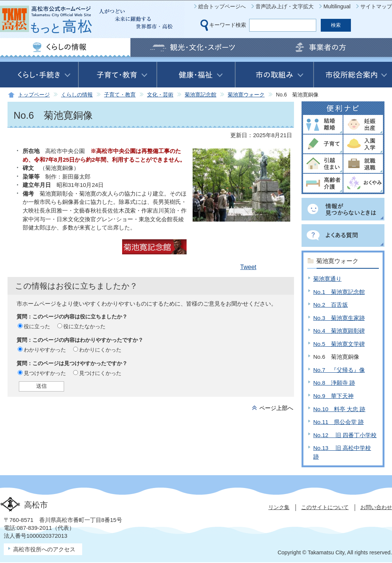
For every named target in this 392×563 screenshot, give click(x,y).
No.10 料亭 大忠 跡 (339, 409)
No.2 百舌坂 (331, 305)
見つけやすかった (45, 373)
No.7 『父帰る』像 (339, 370)
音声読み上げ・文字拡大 (285, 6)
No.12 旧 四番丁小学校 (345, 435)
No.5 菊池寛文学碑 (339, 344)
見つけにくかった (100, 373)
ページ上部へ (276, 408)
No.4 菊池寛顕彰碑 (339, 331)
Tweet (248, 267)
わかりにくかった (100, 350)
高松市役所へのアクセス (44, 549)
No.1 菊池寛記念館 (339, 292)
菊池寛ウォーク (246, 95)
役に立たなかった (84, 326)
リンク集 (279, 507)
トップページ (34, 95)
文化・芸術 (160, 95)
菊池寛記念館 (201, 95)
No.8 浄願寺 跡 (334, 383)
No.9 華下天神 (333, 396)
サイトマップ (376, 6)
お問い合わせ (376, 507)
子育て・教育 (120, 95)
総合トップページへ (222, 6)
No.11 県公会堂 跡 (338, 422)
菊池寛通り (327, 279)
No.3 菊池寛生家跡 (339, 318)
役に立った (37, 326)
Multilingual (337, 6)
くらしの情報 (77, 95)
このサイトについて (325, 507)
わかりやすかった (45, 350)
